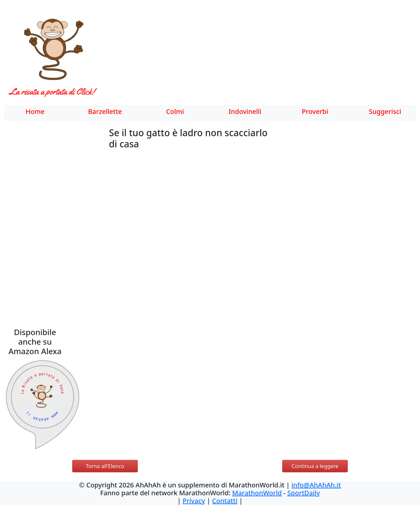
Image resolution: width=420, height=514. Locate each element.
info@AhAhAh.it (316, 485)
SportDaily (304, 493)
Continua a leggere (315, 466)
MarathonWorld (257, 493)
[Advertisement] (262, 57)
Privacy (194, 501)
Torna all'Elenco (105, 466)
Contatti (225, 501)
